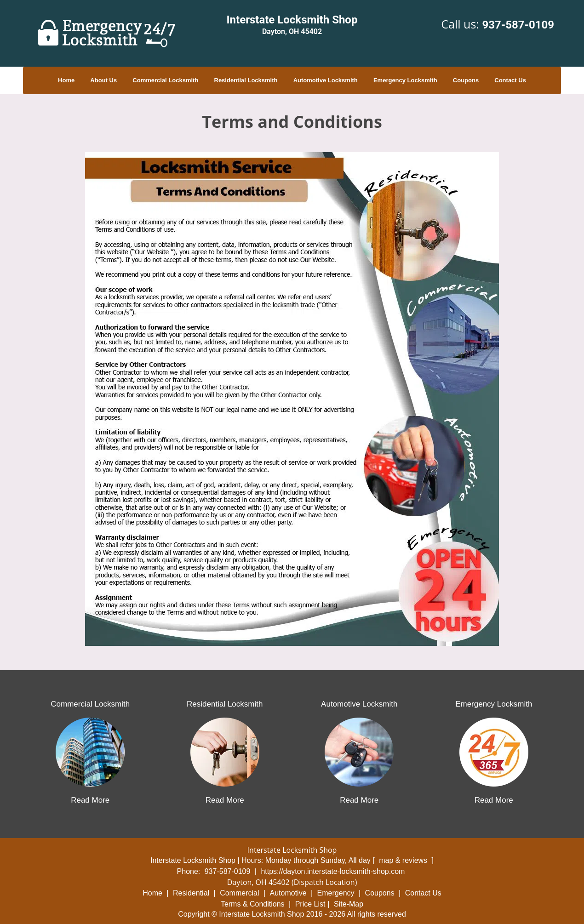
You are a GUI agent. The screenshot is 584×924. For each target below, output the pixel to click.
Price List (310, 904)
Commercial (239, 893)
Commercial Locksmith (165, 80)
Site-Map (349, 904)
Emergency (336, 893)
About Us (103, 80)
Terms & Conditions (253, 904)
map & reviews (404, 860)
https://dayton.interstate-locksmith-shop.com (333, 871)
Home (66, 80)
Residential (191, 893)
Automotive (288, 893)
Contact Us (510, 80)
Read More (90, 800)
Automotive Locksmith (326, 80)
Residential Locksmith (246, 80)
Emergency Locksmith (405, 80)
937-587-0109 (518, 25)
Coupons (466, 80)
